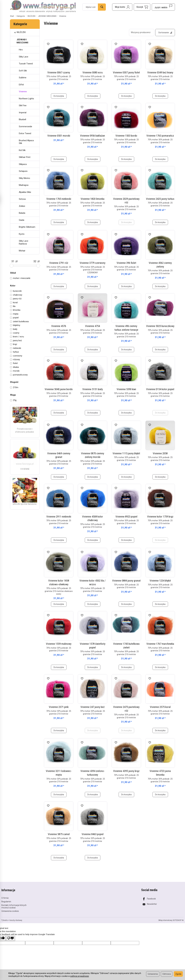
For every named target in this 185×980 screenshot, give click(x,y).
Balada (22, 213)
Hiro (21, 50)
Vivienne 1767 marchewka (160, 644)
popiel (14, 318)
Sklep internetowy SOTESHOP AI (171, 920)
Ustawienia (153, 974)
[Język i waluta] (163, 7)
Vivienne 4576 (59, 326)
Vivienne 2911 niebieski (59, 517)
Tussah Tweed (26, 64)
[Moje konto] (122, 7)
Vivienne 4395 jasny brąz (126, 771)
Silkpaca (23, 164)
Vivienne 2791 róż (59, 263)
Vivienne (23, 92)
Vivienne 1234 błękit (160, 581)
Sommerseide (25, 126)
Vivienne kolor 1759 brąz (160, 517)
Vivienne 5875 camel (59, 834)
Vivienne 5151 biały (93, 389)
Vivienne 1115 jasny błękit (126, 453)
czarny (15, 333)
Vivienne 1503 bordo (126, 136)
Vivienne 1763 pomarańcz (160, 136)
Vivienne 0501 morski (59, 136)
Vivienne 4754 (92, 326)
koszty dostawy (16, 920)
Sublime (23, 78)
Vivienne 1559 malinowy (59, 644)
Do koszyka (59, 96)
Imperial (23, 113)
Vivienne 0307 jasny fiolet (126, 72)
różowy (15, 359)
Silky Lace (24, 57)
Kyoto (22, 234)
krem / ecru (17, 337)
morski (15, 371)
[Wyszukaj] (102, 7)
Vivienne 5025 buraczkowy (160, 326)
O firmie (5, 898)
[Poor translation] (11, 938)
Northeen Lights (26, 99)
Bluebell (22, 119)
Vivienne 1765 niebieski (59, 199)
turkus (14, 352)
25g (13, 400)
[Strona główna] (43, 7)
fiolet (14, 363)
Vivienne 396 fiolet (126, 263)
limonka (15, 310)
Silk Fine (23, 105)
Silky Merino (24, 178)
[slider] (12, 266)
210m (14, 387)
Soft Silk (23, 71)
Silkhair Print (25, 157)
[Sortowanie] (165, 33)
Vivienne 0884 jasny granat (126, 581)
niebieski (16, 348)
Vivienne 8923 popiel (126, 517)
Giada (22, 220)
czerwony (16, 356)
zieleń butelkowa (19, 321)
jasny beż (16, 340)
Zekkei (22, 206)
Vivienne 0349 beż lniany (160, 72)
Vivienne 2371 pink (59, 707)
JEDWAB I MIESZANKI (22, 41)
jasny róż (16, 299)
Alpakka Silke (25, 192)
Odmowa (167, 974)
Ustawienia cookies (10, 911)
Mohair (22, 251)
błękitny (15, 325)
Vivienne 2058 (160, 453)
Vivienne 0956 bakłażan (92, 136)
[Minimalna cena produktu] (13, 261)
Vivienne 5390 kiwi (126, 389)
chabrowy (16, 295)
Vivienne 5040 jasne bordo (59, 389)
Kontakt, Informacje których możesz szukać (14, 906)
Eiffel (21, 85)
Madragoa (24, 185)
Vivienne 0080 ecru (93, 72)
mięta (14, 314)
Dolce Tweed (25, 133)
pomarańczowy (19, 375)
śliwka (14, 367)
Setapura (23, 171)
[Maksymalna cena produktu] (35, 261)
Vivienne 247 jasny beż (92, 707)
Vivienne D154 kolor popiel (160, 389)
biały (14, 329)
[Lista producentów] (142, 33)
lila (13, 306)
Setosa (22, 199)
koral (14, 302)
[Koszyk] (142, 7)
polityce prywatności (80, 976)
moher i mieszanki (20, 278)
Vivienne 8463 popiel (93, 834)
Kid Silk (22, 150)
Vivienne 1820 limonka (92, 199)
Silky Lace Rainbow (24, 242)
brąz (14, 344)
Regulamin (6, 902)
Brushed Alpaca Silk (26, 142)
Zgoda (178, 974)
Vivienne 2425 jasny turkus (160, 199)
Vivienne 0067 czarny (59, 72)
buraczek (16, 291)
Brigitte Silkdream (27, 227)
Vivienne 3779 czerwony (92, 263)
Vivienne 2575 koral (160, 707)
